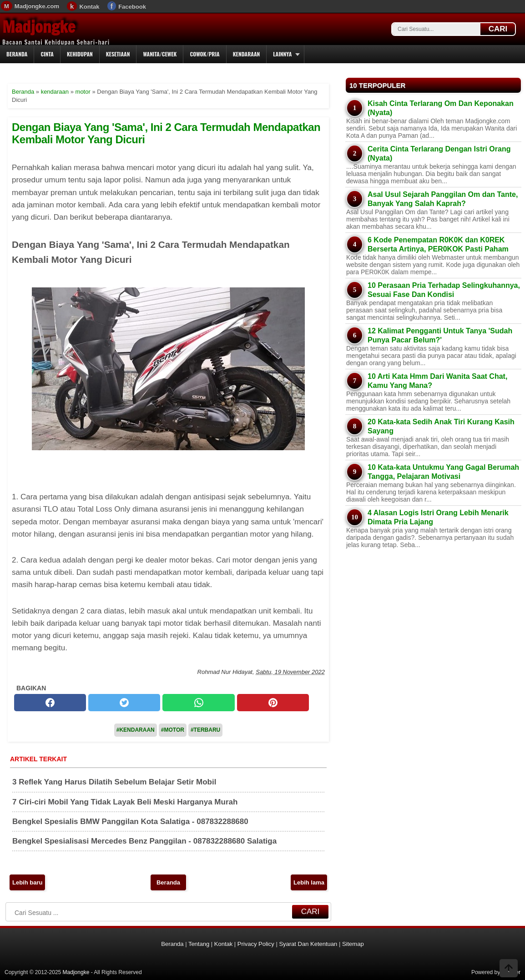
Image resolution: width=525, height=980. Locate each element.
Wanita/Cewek (160, 54)
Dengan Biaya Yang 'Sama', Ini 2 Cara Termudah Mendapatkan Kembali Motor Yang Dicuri (166, 133)
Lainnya (282, 54)
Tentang (199, 944)
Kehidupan (80, 54)
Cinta (47, 54)
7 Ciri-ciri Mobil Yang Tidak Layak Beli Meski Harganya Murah (125, 802)
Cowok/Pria (204, 54)
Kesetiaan (118, 54)
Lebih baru (27, 882)
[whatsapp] (198, 703)
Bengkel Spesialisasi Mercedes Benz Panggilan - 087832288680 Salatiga (144, 841)
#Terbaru (205, 730)
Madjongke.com (37, 6)
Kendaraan (247, 54)
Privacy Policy (256, 944)
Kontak (89, 7)
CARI (498, 29)
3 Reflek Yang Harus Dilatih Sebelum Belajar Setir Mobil (114, 782)
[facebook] (50, 703)
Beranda (17, 54)
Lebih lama (309, 882)
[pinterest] (273, 703)
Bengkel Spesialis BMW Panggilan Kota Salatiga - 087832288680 (130, 822)
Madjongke (39, 27)
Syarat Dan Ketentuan (308, 944)
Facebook (132, 7)
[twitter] (124, 703)
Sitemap (353, 944)
